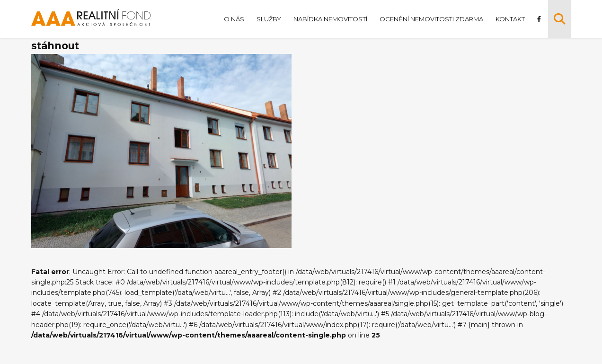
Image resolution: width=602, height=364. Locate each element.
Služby (268, 19)
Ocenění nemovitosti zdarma (430, 19)
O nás (233, 19)
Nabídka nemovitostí (329, 19)
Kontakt (509, 19)
